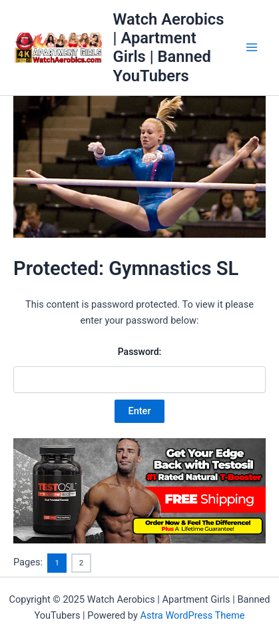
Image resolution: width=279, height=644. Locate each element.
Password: (139, 370)
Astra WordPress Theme (192, 615)
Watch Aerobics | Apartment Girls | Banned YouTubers (169, 48)
